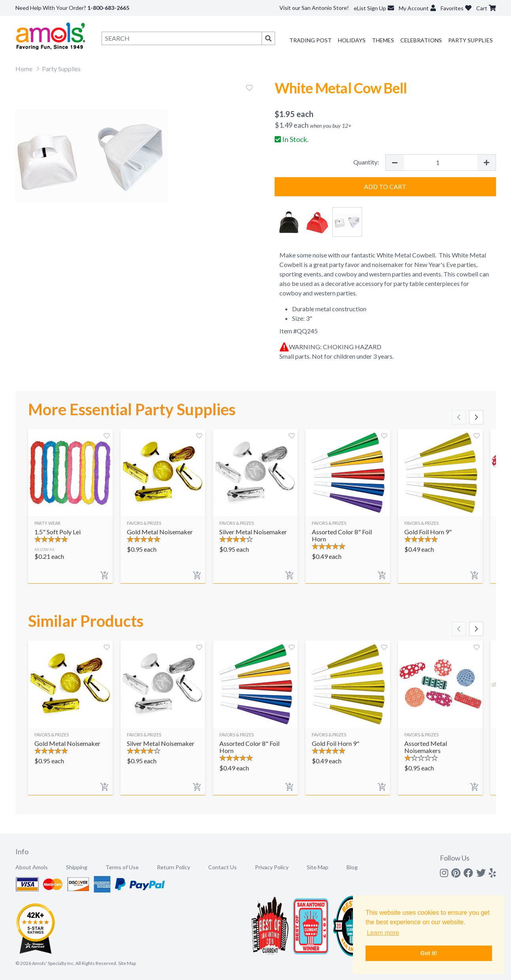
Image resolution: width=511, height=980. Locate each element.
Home (24, 69)
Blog (352, 867)
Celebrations (421, 40)
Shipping (77, 867)
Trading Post (310, 40)
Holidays (352, 40)
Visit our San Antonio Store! (314, 8)
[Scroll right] (476, 417)
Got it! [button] (429, 953)
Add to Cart (385, 186)
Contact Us (223, 867)
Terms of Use (122, 867)
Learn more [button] (383, 933)
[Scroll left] (459, 417)
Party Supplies (470, 40)
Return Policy (173, 867)
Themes (383, 40)
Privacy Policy (272, 867)
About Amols (32, 867)
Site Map (318, 867)
